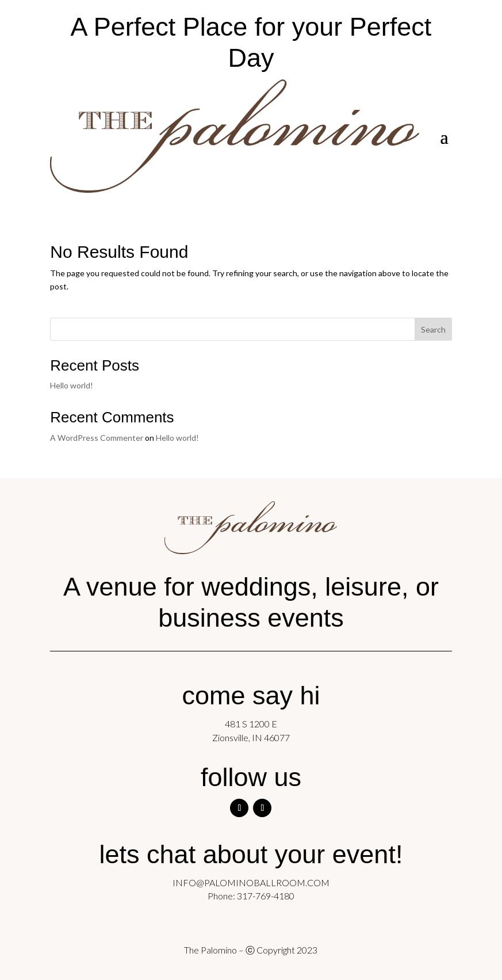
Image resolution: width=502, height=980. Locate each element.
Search (433, 329)
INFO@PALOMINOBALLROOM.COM (251, 882)
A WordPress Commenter (97, 438)
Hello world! (72, 385)
